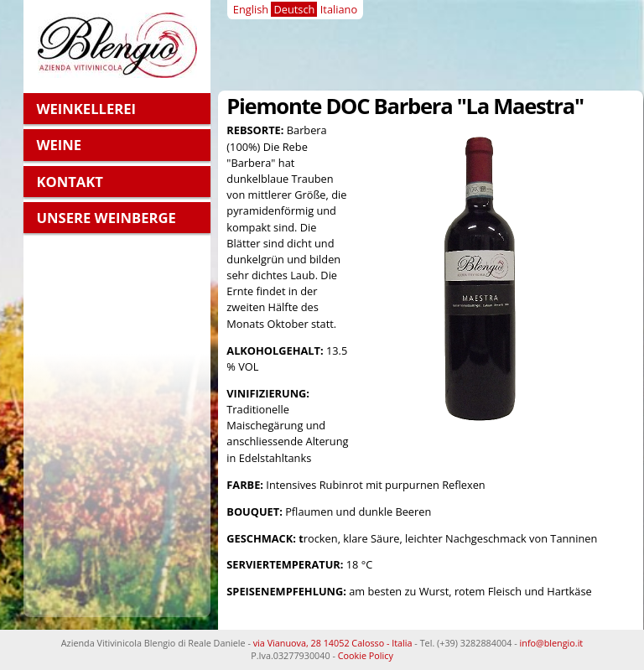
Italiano (339, 9)
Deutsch (294, 9)
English (251, 9)
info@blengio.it (552, 643)
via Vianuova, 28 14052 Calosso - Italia (333, 643)
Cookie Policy (366, 655)
